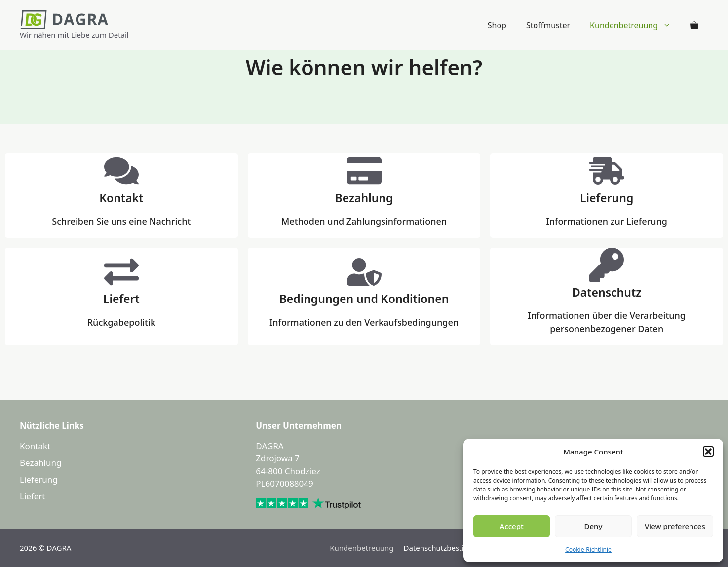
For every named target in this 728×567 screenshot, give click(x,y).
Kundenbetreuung (635, 25)
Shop (497, 25)
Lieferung (39, 479)
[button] (708, 452)
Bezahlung (40, 463)
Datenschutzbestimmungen (452, 548)
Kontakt (35, 446)
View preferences (675, 526)
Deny (594, 526)
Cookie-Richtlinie (588, 549)
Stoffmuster (548, 25)
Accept (512, 526)
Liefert (32, 496)
